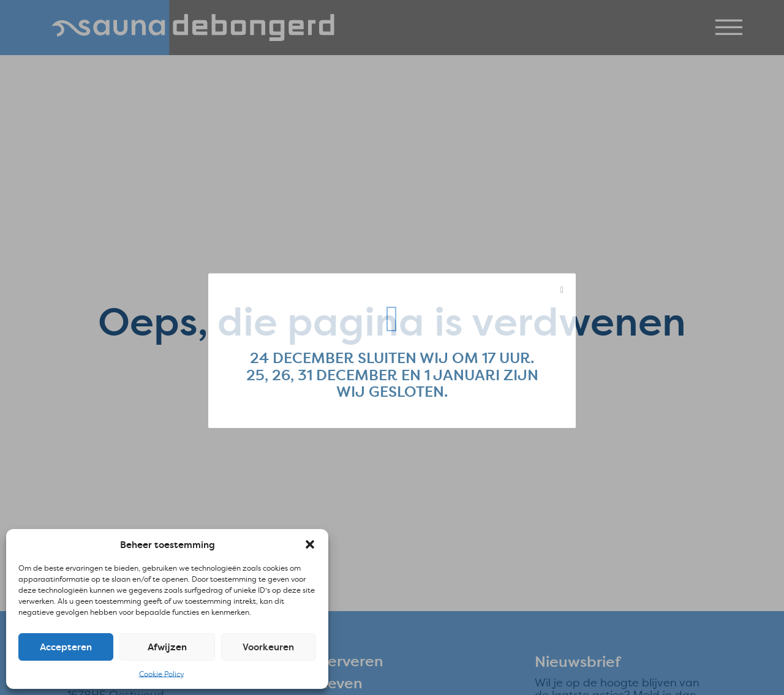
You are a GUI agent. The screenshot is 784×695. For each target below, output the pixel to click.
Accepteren (66, 647)
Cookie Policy (161, 674)
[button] (310, 544)
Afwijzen (167, 647)
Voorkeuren (268, 647)
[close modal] (562, 294)
